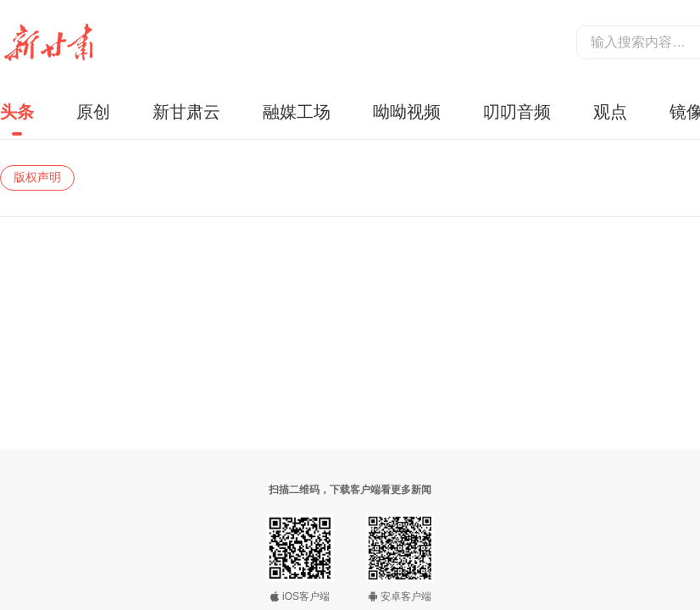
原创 (93, 112)
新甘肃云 (186, 112)
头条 (17, 112)
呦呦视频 (407, 112)
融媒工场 (297, 112)
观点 (610, 112)
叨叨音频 (517, 112)
